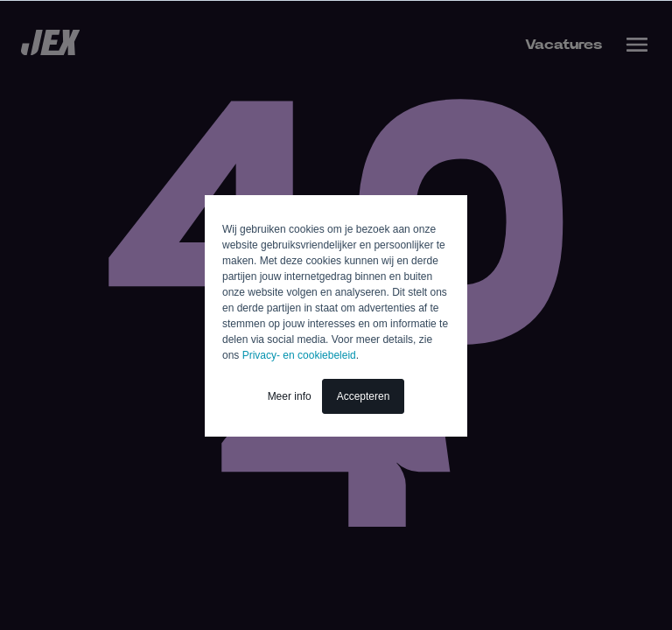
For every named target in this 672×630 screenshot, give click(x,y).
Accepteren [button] (364, 396)
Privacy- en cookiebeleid (299, 355)
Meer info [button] (290, 396)
